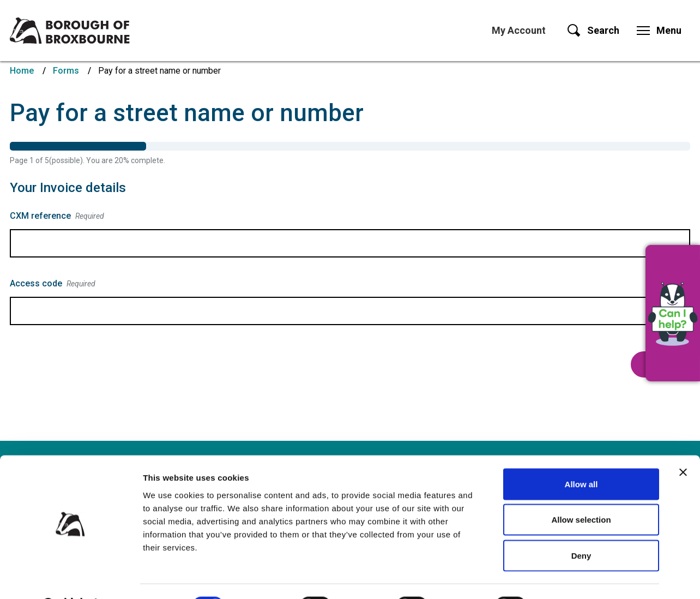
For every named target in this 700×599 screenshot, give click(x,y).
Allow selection (581, 492)
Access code (53, 284)
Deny (581, 527)
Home (22, 71)
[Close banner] (683, 444)
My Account (519, 30)
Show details (572, 577)
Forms (66, 71)
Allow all (581, 456)
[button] (673, 313)
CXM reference (57, 216)
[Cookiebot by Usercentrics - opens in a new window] (71, 578)
